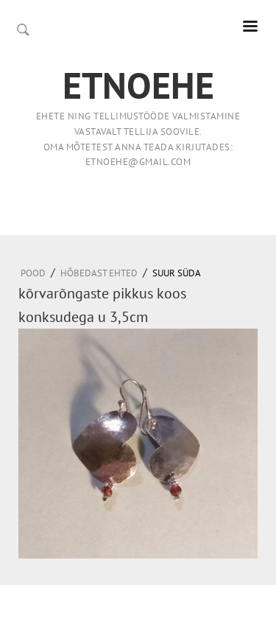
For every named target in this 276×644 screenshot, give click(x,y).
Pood (33, 273)
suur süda (177, 273)
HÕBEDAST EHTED (99, 273)
